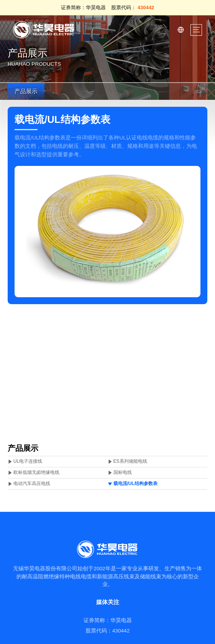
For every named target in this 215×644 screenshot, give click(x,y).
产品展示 (26, 91)
